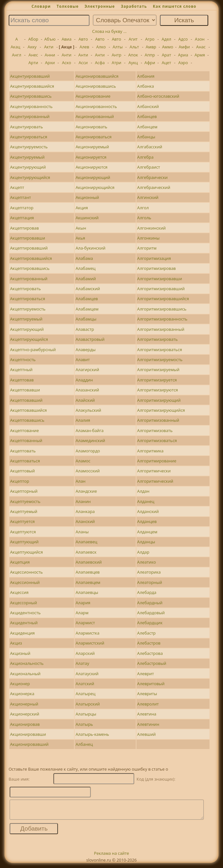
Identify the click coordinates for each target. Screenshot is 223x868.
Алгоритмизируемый (158, 370)
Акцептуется (22, 521)
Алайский (85, 400)
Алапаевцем (88, 582)
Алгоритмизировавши (159, 279)
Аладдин (84, 380)
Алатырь (84, 724)
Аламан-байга (90, 430)
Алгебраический (154, 187)
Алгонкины (148, 238)
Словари (41, 6)
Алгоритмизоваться (157, 440)
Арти (33, 63)
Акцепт (17, 187)
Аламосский (88, 471)
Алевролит (148, 704)
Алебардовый (151, 613)
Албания (146, 76)
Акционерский (25, 714)
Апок (133, 55)
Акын (81, 228)
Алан (81, 481)
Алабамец (86, 268)
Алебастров (149, 643)
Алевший (146, 734)
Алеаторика (149, 572)
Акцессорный (23, 603)
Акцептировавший (29, 248)
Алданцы (146, 542)
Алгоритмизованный (158, 420)
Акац (15, 47)
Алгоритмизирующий (159, 400)
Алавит (83, 360)
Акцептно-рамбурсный (33, 350)
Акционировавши (28, 734)
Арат (167, 55)
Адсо (183, 39)
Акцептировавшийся (31, 258)
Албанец (84, 744)
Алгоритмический (155, 481)
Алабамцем (87, 309)
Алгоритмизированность (162, 319)
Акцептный (21, 370)
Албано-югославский (158, 96)
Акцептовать (23, 451)
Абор (33, 39)
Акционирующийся (95, 187)
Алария (83, 603)
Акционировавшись (96, 86)
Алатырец (85, 694)
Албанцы (146, 137)
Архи (50, 63)
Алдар (143, 552)
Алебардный (150, 603)
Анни (50, 55)
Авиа (66, 39)
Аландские (86, 491)
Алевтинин (148, 724)
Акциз (16, 643)
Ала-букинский (91, 248)
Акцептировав (24, 228)
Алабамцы (86, 319)
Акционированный (95, 116)
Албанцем (147, 127)
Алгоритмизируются (158, 390)
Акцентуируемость (29, 147)
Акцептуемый (24, 511)
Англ (17, 55)
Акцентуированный (30, 116)
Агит (133, 39)
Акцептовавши (25, 390)
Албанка (145, 86)
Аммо (168, 47)
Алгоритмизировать (157, 339)
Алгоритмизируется (157, 380)
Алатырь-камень (92, 734)
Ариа (183, 55)
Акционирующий (93, 177)
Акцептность (23, 360)
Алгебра (145, 157)
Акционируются (92, 167)
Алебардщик (150, 623)
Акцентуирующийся (30, 177)
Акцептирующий (27, 329)
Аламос (83, 461)
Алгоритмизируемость (160, 360)
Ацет (167, 63)
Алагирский (87, 370)
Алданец (146, 501)
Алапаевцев (88, 572)
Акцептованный (26, 440)
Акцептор (19, 481)
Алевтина (147, 714)
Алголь (144, 218)
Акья (80, 238)
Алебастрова (150, 653)
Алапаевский (89, 562)
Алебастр (146, 633)
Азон (200, 39)
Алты (118, 47)
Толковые (68, 6)
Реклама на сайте (111, 857)
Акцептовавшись (27, 420)
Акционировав (25, 724)
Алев (84, 47)
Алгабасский (150, 147)
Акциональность (27, 663)
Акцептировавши (28, 238)
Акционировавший (29, 744)
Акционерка (22, 694)
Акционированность (96, 106)
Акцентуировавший (30, 76)
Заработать (134, 6)
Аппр (150, 55)
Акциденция (22, 633)
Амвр (151, 47)
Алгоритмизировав (156, 268)
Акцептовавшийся (28, 410)
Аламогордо (88, 451)
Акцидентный (24, 623)
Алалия (83, 420)
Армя (200, 55)
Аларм (82, 613)
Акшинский (87, 218)
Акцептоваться (25, 461)
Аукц (133, 63)
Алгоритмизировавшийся (163, 299)
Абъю (50, 39)
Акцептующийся (26, 552)
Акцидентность (25, 613)
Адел (166, 39)
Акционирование (93, 96)
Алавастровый (90, 339)
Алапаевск (86, 552)
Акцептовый (22, 471)
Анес (33, 55)
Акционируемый (92, 147)
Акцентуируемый (27, 157)
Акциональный (25, 674)
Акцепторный (24, 491)
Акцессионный (25, 582)
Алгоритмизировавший (161, 289)
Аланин (83, 501)
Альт (134, 47)
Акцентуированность (31, 106)
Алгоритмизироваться (159, 350)
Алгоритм (147, 248)
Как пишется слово (175, 6)
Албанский (148, 106)
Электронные (100, 6)
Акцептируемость (28, 309)
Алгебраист (149, 167)
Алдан (143, 491)
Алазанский (87, 390)
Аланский (85, 521)
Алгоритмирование (157, 461)
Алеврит (145, 674)
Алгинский (148, 197)
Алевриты (147, 694)
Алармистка (88, 633)
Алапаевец (86, 542)
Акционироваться (94, 137)
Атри (116, 63)
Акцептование (24, 430)
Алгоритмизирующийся (161, 410)
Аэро (183, 63)
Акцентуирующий (28, 167)
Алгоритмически (154, 471)
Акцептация (22, 218)
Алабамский (88, 289)
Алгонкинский (151, 228)
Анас (201, 47)
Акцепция (20, 562)
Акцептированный (29, 279)
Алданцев (147, 521)
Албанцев (147, 116)
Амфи (184, 47)
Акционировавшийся (97, 76)
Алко (101, 47)
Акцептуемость (25, 501)
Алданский (148, 511)
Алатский (85, 684)
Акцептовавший (26, 400)
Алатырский (88, 704)
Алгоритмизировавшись (162, 309)
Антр (116, 55)
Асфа (100, 63)
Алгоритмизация (154, 258)
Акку (32, 47)
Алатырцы (86, 714)
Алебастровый (152, 663)
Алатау (82, 663)
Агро (150, 39)
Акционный (87, 197)
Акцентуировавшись (31, 96)
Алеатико (146, 562)
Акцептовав (22, 380)
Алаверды (86, 350)
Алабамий (86, 279)
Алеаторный (149, 582)
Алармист (85, 623)
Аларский (85, 653)
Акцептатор (22, 208)
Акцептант (20, 197)
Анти (67, 55)
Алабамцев (87, 299)
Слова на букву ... (109, 31)
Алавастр (85, 329)
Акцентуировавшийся (32, 86)
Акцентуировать (26, 127)
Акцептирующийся (29, 339)
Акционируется (91, 157)
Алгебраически (152, 177)
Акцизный (20, 653)
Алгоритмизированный (161, 329)
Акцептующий (24, 542)
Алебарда (147, 592)
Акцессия (19, 592)
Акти (49, 47)
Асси (83, 63)
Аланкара (85, 511)
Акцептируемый (26, 319)
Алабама (84, 258)
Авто (83, 39)
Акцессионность (26, 572)
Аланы (82, 532)
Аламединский (90, 440)
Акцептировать (25, 289)
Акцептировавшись (30, 268)
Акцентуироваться (28, 137)
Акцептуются (23, 532)
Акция (82, 208)
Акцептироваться (28, 299)
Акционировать (91, 127)
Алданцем (147, 532)
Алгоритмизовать (155, 430)
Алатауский (87, 674)
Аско (67, 63)
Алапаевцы (87, 592)
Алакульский (88, 410)
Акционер (20, 684)
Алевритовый (151, 684)
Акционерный (24, 704)
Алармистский (90, 643)
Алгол (143, 208)
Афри (150, 63)
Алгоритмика (150, 451)
